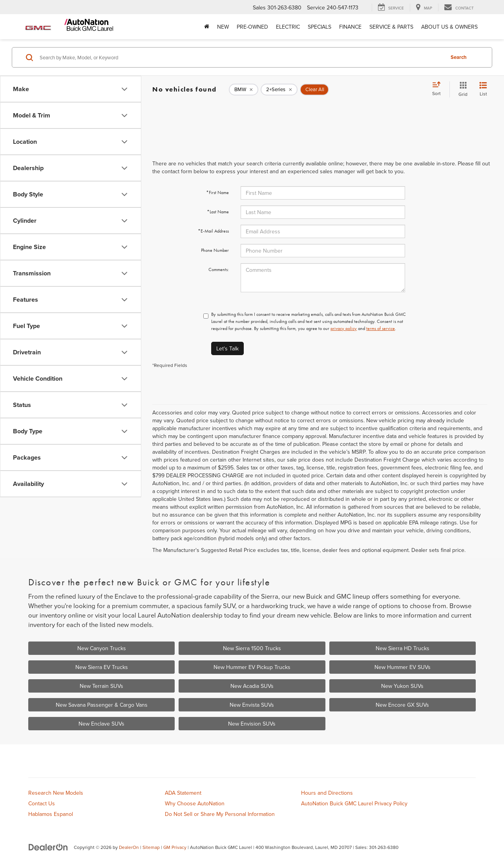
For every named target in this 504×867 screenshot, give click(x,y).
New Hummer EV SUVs (403, 667)
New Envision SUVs (252, 724)
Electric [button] (288, 27)
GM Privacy (175, 847)
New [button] (223, 27)
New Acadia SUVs (252, 686)
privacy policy (344, 328)
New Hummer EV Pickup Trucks (252, 667)
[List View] (483, 89)
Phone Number (215, 250)
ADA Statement (183, 793)
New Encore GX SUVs (402, 705)
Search (459, 57)
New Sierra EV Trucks (102, 667)
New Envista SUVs (252, 705)
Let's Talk (227, 348)
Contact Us (42, 803)
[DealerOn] (48, 847)
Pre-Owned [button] (252, 27)
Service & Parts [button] (391, 27)
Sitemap (151, 847)
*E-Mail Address (213, 231)
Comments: (219, 269)
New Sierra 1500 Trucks (252, 648)
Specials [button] (320, 27)
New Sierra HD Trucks (403, 648)
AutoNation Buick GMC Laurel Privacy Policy (354, 803)
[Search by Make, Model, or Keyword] (241, 57)
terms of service (381, 328)
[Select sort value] (439, 89)
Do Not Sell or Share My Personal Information (220, 814)
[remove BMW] (244, 90)
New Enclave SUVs (101, 724)
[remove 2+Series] (279, 90)
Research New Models (56, 793)
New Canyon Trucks (102, 648)
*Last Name (218, 212)
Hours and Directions (327, 793)
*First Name (217, 192)
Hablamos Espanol (51, 814)
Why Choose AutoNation (195, 803)
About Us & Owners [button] (449, 27)
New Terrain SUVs (101, 686)
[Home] (207, 27)
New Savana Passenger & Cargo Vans (102, 705)
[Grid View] (461, 89)
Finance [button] (350, 27)
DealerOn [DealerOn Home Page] (129, 847)
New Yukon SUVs (402, 686)
